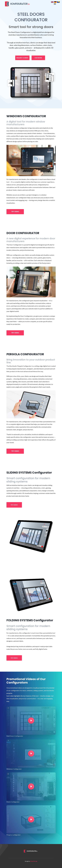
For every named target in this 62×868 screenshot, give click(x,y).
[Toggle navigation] (55, 4)
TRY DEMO (15, 212)
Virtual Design (34, 861)
